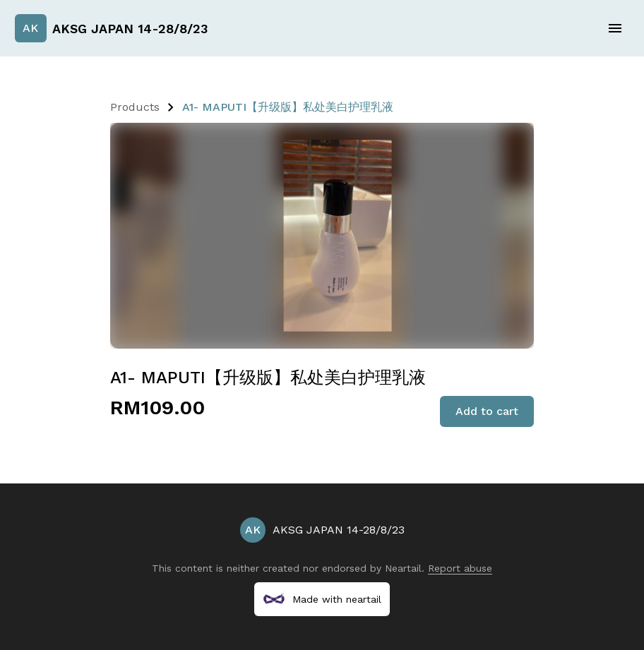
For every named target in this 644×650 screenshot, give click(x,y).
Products (135, 107)
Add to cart (487, 411)
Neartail (403, 568)
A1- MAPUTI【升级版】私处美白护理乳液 (288, 107)
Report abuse (460, 568)
